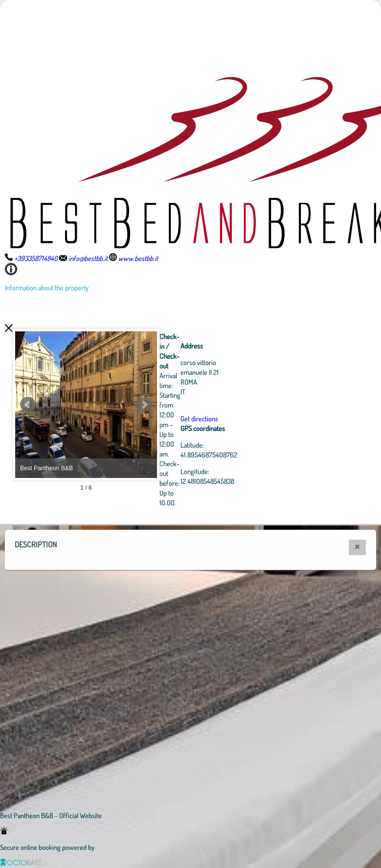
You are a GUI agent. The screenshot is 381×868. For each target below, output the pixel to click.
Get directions (253, 418)
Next (198, 405)
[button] (357, 547)
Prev (28, 405)
